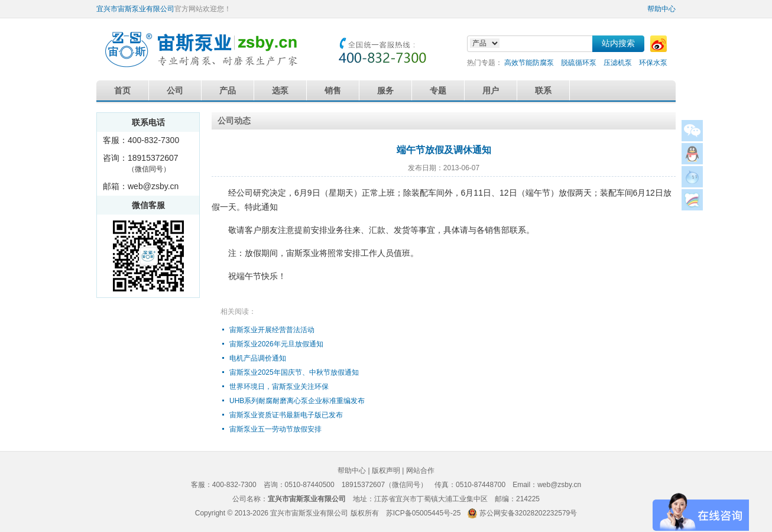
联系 (543, 90)
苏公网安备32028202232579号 (528, 513)
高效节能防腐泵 (529, 63)
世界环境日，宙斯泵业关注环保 (279, 387)
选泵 (280, 90)
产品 (228, 90)
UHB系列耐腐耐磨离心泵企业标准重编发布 (297, 401)
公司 (175, 90)
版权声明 (386, 471)
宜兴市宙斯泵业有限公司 (135, 9)
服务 (385, 90)
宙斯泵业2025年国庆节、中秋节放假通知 (294, 372)
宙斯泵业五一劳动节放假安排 (275, 429)
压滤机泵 (618, 63)
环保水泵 (653, 63)
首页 (122, 90)
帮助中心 (661, 9)
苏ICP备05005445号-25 (424, 513)
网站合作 (420, 471)
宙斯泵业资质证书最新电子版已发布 (286, 415)
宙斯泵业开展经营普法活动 (272, 330)
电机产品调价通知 (258, 358)
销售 (333, 90)
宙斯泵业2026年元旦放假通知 (276, 344)
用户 (491, 90)
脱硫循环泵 (579, 63)
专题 (438, 90)
